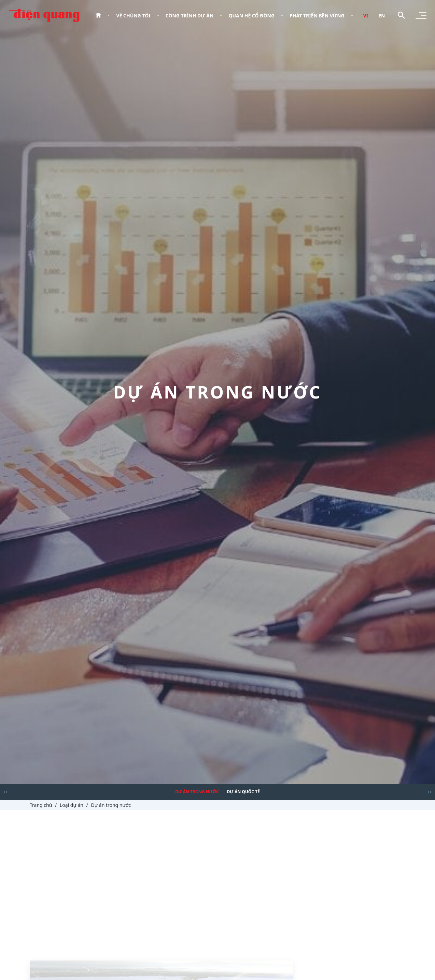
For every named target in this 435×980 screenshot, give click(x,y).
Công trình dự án (190, 16)
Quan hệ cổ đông (251, 16)
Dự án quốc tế (243, 792)
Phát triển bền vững (317, 16)
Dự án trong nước (197, 792)
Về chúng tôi (133, 16)
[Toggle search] (402, 15)
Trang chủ (41, 805)
